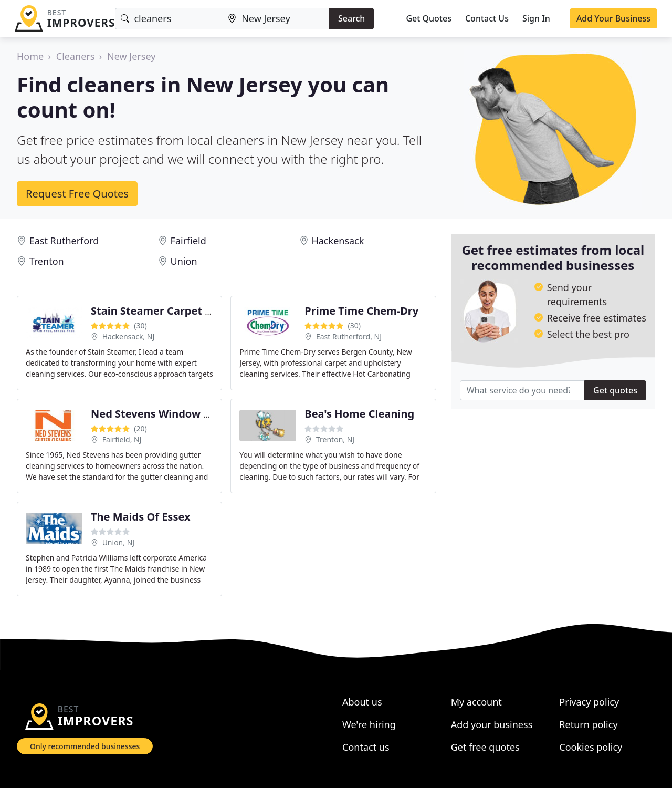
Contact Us (487, 18)
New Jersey (131, 56)
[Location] (276, 19)
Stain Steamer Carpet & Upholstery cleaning (206, 311)
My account (476, 702)
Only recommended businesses (85, 746)
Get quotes (615, 390)
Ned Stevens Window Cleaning (170, 414)
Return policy (588, 724)
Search (351, 18)
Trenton (47, 261)
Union (184, 261)
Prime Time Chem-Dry (361, 311)
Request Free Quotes (77, 194)
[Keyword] (169, 19)
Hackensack (338, 241)
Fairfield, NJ (122, 439)
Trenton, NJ (335, 439)
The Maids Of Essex (141, 517)
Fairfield (188, 241)
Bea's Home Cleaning (359, 414)
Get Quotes (429, 18)
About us (362, 702)
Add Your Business (613, 18)
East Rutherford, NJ (349, 336)
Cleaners (76, 56)
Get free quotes (485, 747)
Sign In (536, 18)
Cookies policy (591, 747)
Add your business (492, 724)
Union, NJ (118, 542)
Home (30, 56)
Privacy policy (589, 702)
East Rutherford (64, 241)
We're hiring (369, 724)
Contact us (366, 747)
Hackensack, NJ (129, 336)
